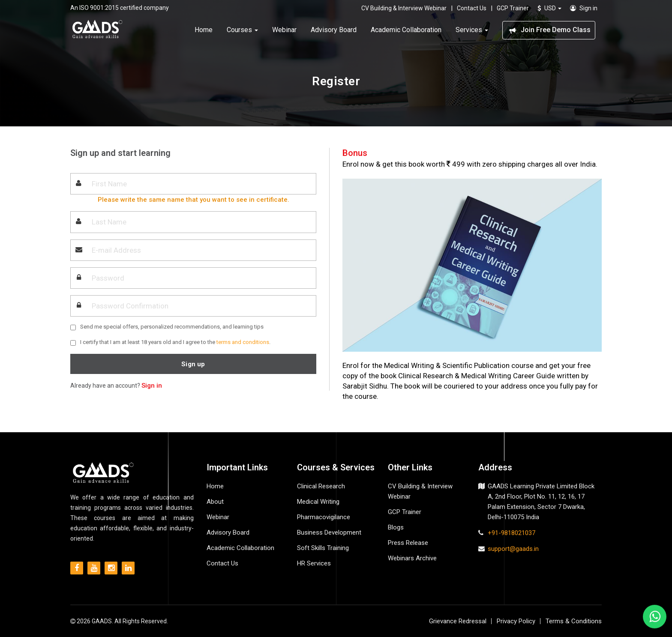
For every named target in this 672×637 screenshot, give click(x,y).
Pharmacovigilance (324, 517)
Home (204, 29)
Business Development (329, 532)
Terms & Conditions (574, 621)
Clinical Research (321, 486)
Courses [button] (242, 29)
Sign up (193, 364)
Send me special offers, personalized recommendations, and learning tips (172, 327)
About (215, 502)
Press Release (408, 543)
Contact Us (472, 7)
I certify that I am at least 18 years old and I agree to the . (175, 342)
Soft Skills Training (323, 548)
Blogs (396, 527)
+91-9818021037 (511, 533)
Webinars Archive (412, 558)
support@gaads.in (513, 549)
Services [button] (472, 29)
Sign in (584, 7)
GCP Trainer (513, 7)
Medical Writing (318, 502)
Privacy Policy (516, 621)
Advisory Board (334, 29)
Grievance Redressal (458, 621)
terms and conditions (243, 342)
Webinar (284, 29)
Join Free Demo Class (549, 29)
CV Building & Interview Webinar (404, 7)
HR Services (314, 563)
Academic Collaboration (406, 29)
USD (549, 7)
